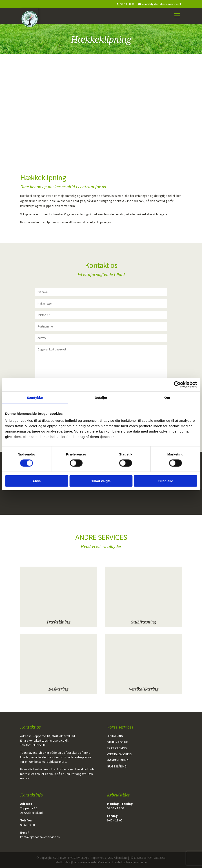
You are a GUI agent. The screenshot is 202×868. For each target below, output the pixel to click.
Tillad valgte (101, 481)
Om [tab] (167, 397)
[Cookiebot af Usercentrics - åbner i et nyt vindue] (177, 384)
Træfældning (58, 622)
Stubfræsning (144, 622)
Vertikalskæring (144, 689)
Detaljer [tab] (101, 397)
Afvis (37, 481)
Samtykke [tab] (35, 397)
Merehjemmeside (136, 862)
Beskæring (58, 689)
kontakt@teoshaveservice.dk (49, 740)
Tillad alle (165, 481)
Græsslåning (117, 766)
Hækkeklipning (118, 760)
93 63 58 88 (39, 745)
